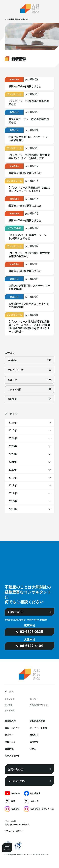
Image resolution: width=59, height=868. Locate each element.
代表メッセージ (12, 755)
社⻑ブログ (10, 742)
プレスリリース (29, 370)
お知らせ (29, 380)
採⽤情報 (34, 742)
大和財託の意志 (37, 721)
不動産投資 (9, 699)
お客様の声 (10, 721)
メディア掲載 (29, 389)
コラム (33, 749)
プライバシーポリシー (14, 831)
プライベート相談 (38, 728)
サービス (9, 692)
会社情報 (9, 749)
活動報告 (29, 399)
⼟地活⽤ (33, 699)
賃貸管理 (8, 705)
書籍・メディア (12, 728)
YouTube (29, 360)
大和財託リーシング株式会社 (17, 824)
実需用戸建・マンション (39, 705)
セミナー (9, 735)
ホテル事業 (9, 710)
